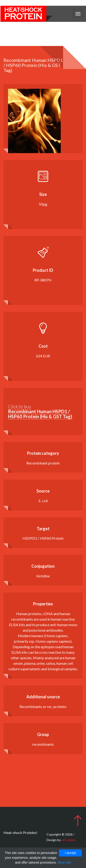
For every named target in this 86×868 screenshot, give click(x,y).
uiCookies (69, 840)
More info (64, 862)
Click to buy (40, 411)
